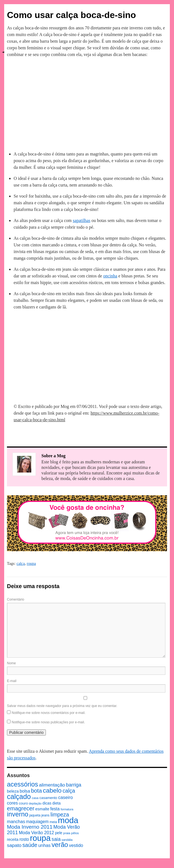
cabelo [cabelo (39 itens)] (52, 790)
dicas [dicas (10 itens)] (47, 803)
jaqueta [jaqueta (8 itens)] (35, 815)
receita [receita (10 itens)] (13, 840)
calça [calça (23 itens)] (69, 791)
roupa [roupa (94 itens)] (40, 838)
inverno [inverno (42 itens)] (18, 814)
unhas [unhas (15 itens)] (44, 845)
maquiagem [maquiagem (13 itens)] (37, 822)
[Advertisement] (87, 103)
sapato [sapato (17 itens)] (14, 845)
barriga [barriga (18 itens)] (74, 785)
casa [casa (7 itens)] (35, 798)
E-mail (12, 681)
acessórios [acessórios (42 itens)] (23, 784)
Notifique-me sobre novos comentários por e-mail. (49, 713)
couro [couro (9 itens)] (23, 803)
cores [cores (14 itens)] (12, 803)
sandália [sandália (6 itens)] (67, 840)
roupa (31, 563)
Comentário (16, 599)
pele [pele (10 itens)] (59, 833)
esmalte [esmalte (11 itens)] (42, 809)
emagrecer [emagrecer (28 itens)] (21, 808)
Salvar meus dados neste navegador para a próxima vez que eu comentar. (62, 706)
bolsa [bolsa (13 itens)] (25, 791)
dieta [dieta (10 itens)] (56, 803)
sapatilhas (82, 220)
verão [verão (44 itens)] (60, 845)
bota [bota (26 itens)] (36, 791)
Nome (11, 663)
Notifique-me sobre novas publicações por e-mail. (48, 722)
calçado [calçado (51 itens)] (19, 796)
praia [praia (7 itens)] (67, 833)
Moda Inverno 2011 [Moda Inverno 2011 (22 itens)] (30, 827)
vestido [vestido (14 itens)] (76, 845)
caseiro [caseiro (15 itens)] (65, 797)
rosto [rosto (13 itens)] (24, 839)
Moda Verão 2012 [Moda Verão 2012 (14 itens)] (37, 833)
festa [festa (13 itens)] (55, 809)
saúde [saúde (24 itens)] (30, 845)
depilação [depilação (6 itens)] (35, 803)
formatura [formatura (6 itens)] (67, 809)
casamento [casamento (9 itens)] (48, 798)
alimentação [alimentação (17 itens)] (52, 785)
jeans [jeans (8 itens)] (45, 815)
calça (21, 563)
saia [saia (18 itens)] (56, 839)
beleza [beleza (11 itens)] (13, 791)
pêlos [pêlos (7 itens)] (75, 833)
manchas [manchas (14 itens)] (16, 821)
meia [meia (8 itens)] (53, 822)
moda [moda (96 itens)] (68, 820)
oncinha (110, 276)
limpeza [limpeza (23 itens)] (60, 815)
